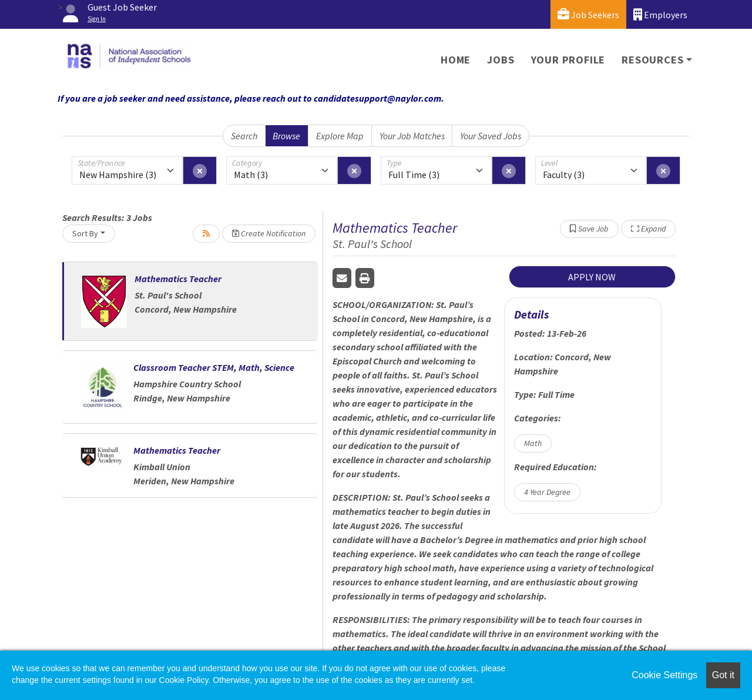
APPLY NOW (592, 277)
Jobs (501, 60)
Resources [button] (652, 60)
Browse (286, 136)
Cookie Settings (664, 675)
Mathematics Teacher (178, 279)
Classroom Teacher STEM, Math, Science (214, 367)
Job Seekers (588, 14)
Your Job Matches (412, 136)
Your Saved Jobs (491, 136)
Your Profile (568, 60)
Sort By (85, 233)
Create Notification (269, 233)
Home (456, 60)
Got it (723, 675)
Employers (660, 14)
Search (244, 136)
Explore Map (340, 136)
